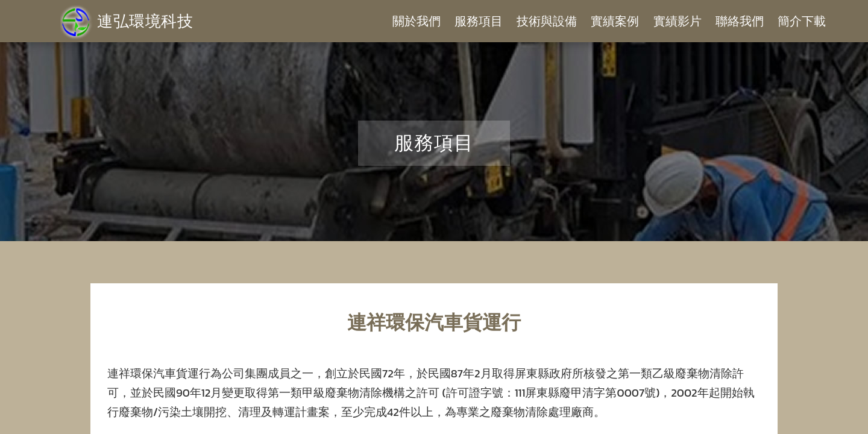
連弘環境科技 (127, 21)
